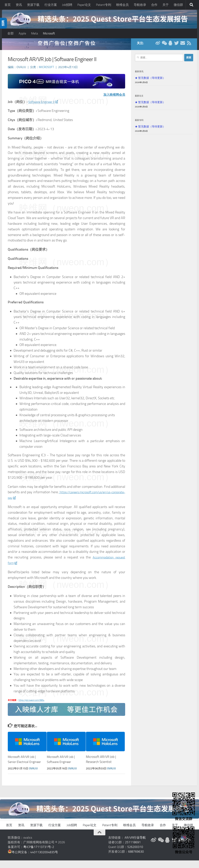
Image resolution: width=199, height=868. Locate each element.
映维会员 (122, 5)
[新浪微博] (158, 46)
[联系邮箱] (183, 46)
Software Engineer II (45, 104)
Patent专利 (104, 5)
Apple (22, 33)
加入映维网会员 (113, 97)
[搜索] (191, 5)
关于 (166, 5)
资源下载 (33, 5)
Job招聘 (67, 5)
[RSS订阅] (189, 46)
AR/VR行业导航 (135, 845)
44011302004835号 (44, 860)
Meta (34, 33)
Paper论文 (84, 5)
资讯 (19, 5)
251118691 (133, 850)
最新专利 (139, 123)
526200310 (135, 854)
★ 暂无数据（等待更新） (150, 80)
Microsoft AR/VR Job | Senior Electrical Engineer (23, 764)
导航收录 (140, 5)
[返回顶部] (99, 840)
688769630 (136, 859)
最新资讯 (139, 74)
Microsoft (49, 33)
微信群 (178, 5)
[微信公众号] (164, 46)
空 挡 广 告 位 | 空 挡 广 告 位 (66, 46)
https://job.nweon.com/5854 (31, 703)
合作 (154, 5)
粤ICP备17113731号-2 (39, 854)
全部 (10, 33)
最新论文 (139, 98)
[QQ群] (170, 46)
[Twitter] (176, 46)
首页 (8, 5)
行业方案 (51, 5)
